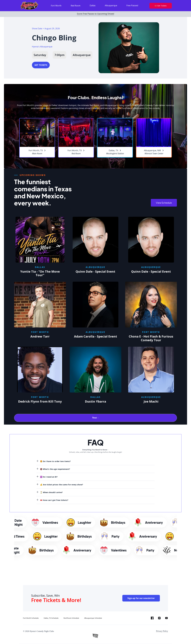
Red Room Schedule (71, 618)
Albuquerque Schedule (93, 618)
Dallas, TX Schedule (51, 618)
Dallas (93, 5)
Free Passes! (132, 5)
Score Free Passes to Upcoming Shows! (96, 14)
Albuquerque (111, 5)
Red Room (76, 6)
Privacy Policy (162, 631)
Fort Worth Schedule (31, 618)
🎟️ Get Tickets (161, 6)
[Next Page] (96, 418)
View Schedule (164, 203)
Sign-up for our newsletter (141, 598)
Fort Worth (56, 6)
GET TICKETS (41, 65)
